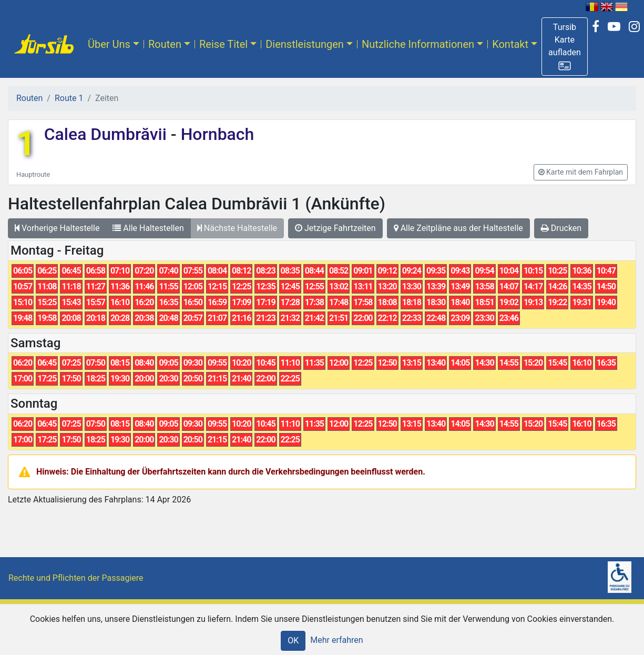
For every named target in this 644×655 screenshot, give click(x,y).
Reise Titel (223, 44)
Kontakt (510, 44)
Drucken (561, 228)
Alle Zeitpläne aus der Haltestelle (458, 228)
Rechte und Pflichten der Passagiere (76, 578)
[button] (565, 47)
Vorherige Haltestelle (57, 228)
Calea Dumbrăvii (108, 134)
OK (293, 641)
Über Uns (109, 44)
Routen (165, 44)
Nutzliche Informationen (418, 44)
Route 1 (69, 98)
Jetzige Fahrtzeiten (335, 228)
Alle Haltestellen (148, 228)
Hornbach (216, 134)
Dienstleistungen (305, 44)
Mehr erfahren (336, 640)
